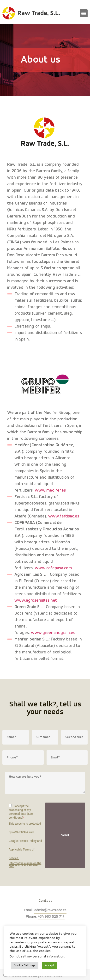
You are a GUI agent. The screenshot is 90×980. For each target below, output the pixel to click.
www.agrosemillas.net (36, 600)
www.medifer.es (50, 490)
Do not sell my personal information (37, 957)
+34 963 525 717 (51, 917)
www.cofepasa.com (53, 568)
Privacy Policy (27, 841)
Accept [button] (50, 965)
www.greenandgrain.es (53, 633)
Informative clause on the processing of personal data (25, 865)
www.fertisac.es (64, 516)
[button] (84, 13)
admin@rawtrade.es (50, 910)
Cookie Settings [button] (25, 965)
